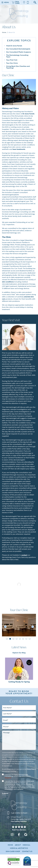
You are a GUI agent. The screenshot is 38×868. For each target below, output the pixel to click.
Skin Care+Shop (13, 853)
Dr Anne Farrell (28, 114)
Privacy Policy (30, 771)
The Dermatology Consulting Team (17, 56)
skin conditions (8, 282)
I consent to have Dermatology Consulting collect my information (18, 778)
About (18, 847)
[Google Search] (35, 2)
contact (24, 555)
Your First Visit (12, 60)
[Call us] (28, 2)
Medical (26, 847)
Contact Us (27, 853)
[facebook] (19, 837)
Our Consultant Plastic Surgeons (19, 52)
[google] (26, 837)
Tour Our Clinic (12, 63)
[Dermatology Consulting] (19, 807)
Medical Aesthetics (19, 850)
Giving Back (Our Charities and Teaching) (18, 67)
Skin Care (16, 2)
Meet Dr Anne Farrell (14, 46)
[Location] (25, 2)
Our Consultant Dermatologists (18, 49)
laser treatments (19, 149)
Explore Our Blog (19, 655)
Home (4, 32)
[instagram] (12, 837)
